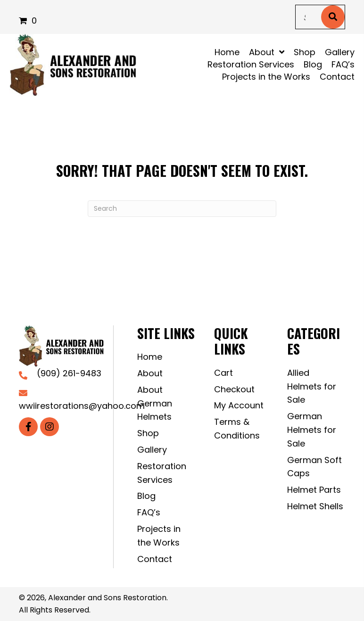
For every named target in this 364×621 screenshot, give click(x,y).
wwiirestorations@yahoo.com (82, 406)
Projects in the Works (159, 536)
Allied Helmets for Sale (312, 386)
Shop (148, 433)
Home (150, 357)
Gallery (152, 450)
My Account (239, 405)
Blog (146, 496)
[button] (28, 427)
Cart (223, 373)
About (150, 373)
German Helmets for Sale (312, 430)
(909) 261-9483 (69, 373)
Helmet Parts (314, 490)
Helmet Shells (315, 506)
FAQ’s (149, 512)
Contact (155, 559)
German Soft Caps (314, 467)
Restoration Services (162, 473)
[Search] (182, 209)
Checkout (234, 389)
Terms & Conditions (237, 429)
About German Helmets (155, 403)
